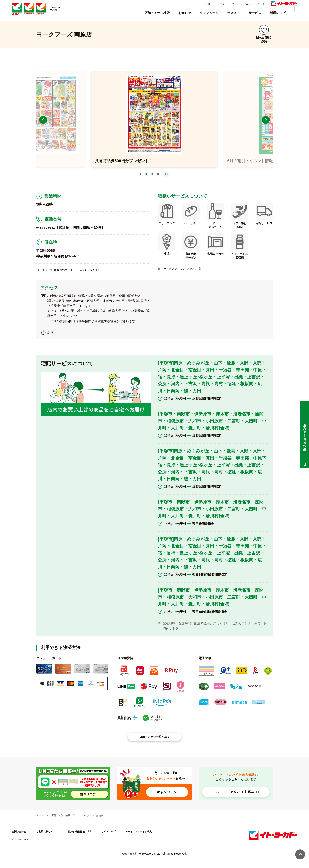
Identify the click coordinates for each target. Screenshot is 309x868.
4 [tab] (158, 180)
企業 (222, 4)
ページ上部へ (300, 854)
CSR (207, 4)
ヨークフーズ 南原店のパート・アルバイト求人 (70, 276)
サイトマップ (118, 839)
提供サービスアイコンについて (180, 274)
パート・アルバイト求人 (246, 4)
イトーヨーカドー (23, 847)
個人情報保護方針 (84, 839)
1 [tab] (141, 180)
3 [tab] (152, 180)
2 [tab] (146, 180)
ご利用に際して (48, 839)
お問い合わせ (20, 839)
